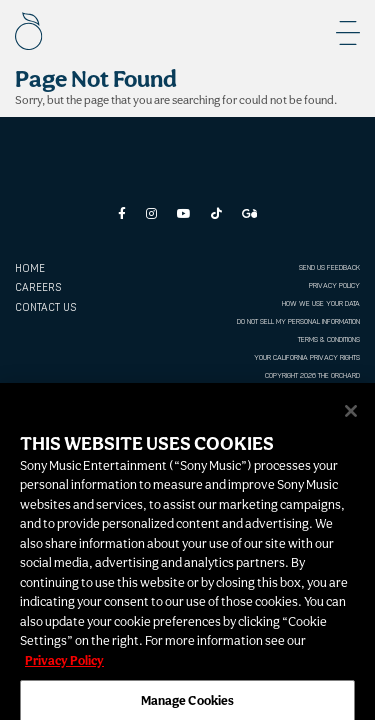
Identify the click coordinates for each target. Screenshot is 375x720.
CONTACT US (45, 307)
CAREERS (38, 287)
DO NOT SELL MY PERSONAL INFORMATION (298, 321)
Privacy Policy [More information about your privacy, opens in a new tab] (64, 667)
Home (30, 268)
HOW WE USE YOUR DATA (321, 303)
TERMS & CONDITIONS (329, 339)
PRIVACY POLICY (334, 285)
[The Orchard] (29, 31)
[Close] (351, 418)
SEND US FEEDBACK (329, 267)
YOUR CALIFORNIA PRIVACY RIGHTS (307, 357)
